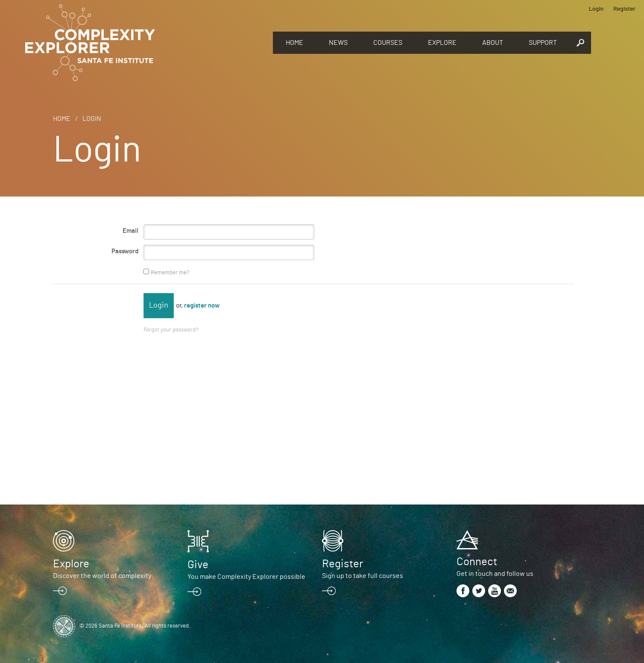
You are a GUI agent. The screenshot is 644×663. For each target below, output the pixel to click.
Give (198, 565)
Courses (388, 43)
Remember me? (170, 273)
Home (294, 43)
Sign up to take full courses (363, 576)
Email (130, 231)
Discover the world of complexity (102, 576)
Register (624, 8)
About (493, 43)
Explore (442, 43)
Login (596, 8)
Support (543, 43)
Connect (477, 562)
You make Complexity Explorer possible (246, 577)
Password (125, 251)
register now (202, 306)
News (338, 43)
